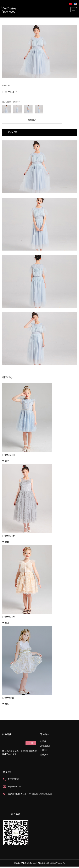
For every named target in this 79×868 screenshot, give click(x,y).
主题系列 (44, 750)
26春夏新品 (45, 746)
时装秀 (43, 741)
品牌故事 (44, 755)
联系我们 (32, 120)
